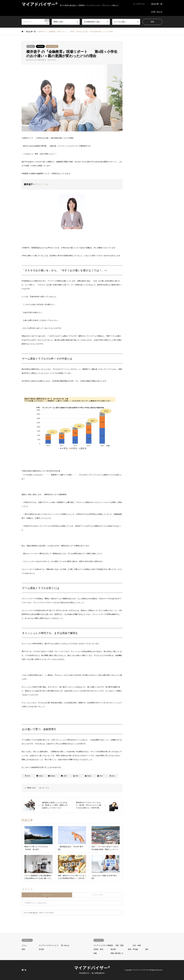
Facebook (22, 970)
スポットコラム (52, 46)
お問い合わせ (157, 12)
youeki (34, 788)
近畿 (95, 953)
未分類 (41, 949)
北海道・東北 (98, 949)
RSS (25, 970)
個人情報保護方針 (98, 973)
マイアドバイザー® (92, 968)
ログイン (42, 913)
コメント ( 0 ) (47, 895)
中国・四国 (119, 945)
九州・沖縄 (137, 945)
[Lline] (64, 776)
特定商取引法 (84, 973)
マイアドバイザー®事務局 (103, 945)
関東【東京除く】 (117, 953)
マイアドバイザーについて (49, 945)
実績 (23, 949)
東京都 (113, 949)
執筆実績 (40, 46)
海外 (147, 949)
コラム (31, 46)
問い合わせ (65, 945)
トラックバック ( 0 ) (97, 895)
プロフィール (42, 184)
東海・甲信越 (133, 949)
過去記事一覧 (157, 4)
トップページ (139, 4)
